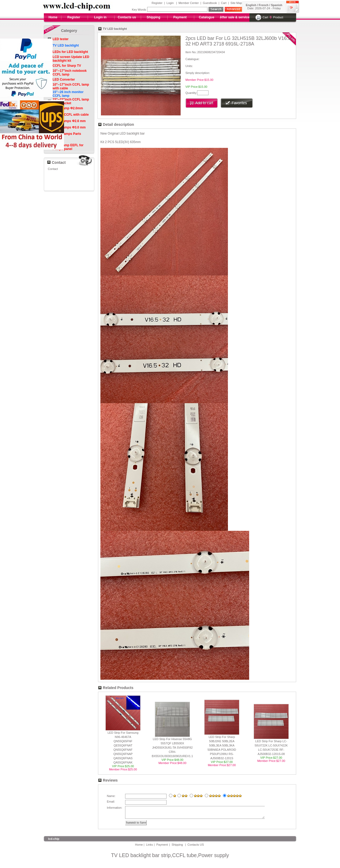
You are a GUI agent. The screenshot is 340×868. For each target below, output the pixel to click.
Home (53, 17)
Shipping (153, 17)
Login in (100, 17)
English (251, 5)
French (264, 5)
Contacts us (127, 17)
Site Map (236, 3)
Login (170, 3)
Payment (180, 17)
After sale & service (235, 17)
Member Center (189, 3)
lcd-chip (54, 841)
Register (157, 3)
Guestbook (210, 3)
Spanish (277, 5)
